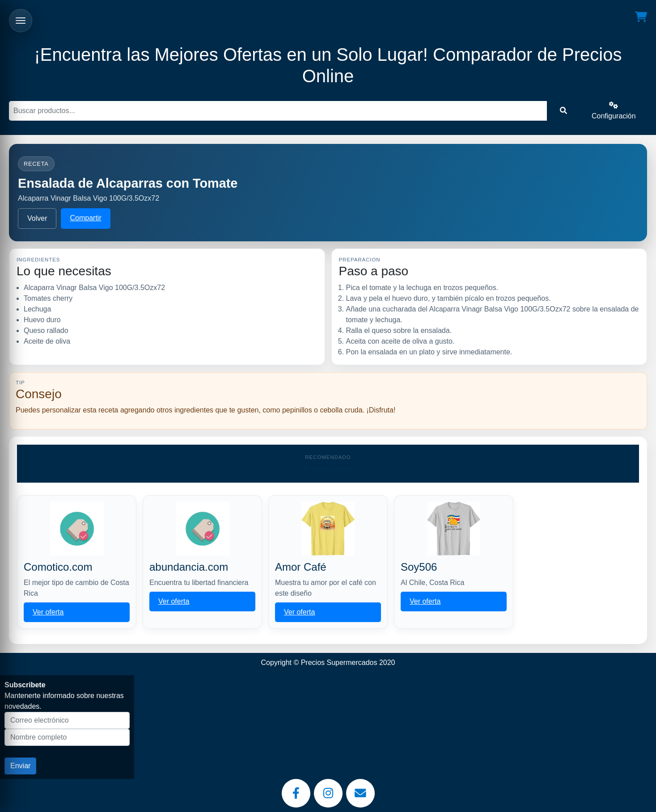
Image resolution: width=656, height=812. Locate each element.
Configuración (614, 111)
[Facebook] (296, 793)
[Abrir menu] (21, 21)
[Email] (360, 793)
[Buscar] (278, 111)
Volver (37, 218)
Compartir (85, 218)
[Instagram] (328, 793)
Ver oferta (48, 612)
